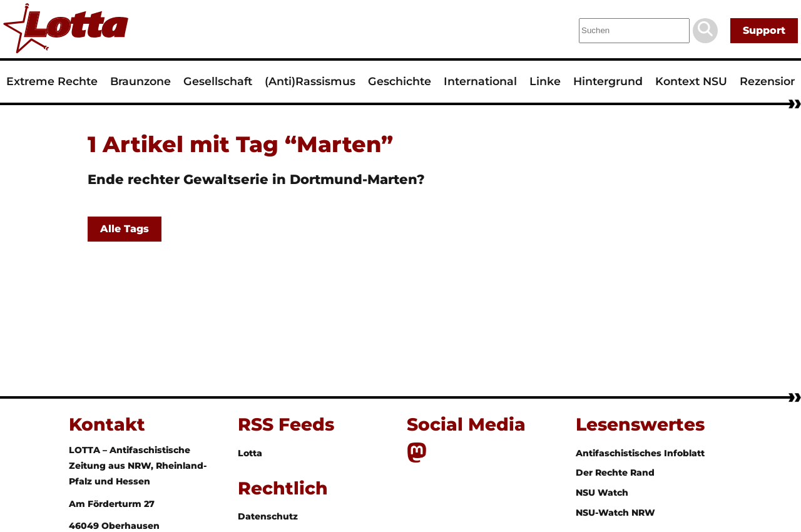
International (480, 81)
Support (764, 30)
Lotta (250, 453)
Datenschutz (268, 516)
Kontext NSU (691, 81)
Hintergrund (608, 81)
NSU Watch (602, 493)
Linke (545, 81)
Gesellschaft (218, 81)
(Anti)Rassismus (310, 81)
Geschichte (400, 81)
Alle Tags (125, 229)
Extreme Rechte (52, 81)
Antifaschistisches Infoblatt (640, 453)
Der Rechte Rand (615, 473)
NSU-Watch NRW (615, 513)
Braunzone (140, 81)
